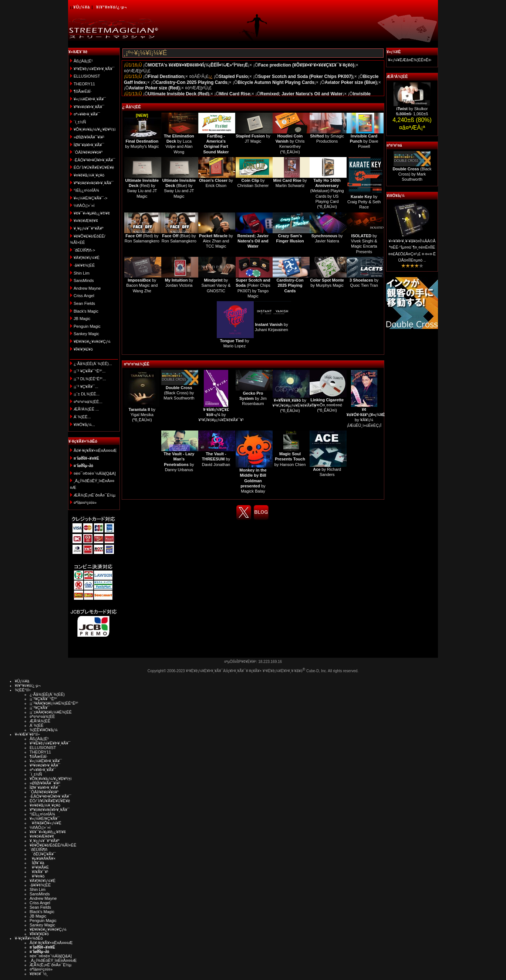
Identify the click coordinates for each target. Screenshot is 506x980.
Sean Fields (84, 303)
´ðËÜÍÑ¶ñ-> (84, 250)
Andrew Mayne (87, 288)
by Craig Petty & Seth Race (364, 202)
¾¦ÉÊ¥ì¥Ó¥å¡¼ (44, 730)
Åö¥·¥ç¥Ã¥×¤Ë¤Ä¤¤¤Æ (95, 450)
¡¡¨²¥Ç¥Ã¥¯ (40, 708)
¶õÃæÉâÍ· (83, 91)
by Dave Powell (364, 141)
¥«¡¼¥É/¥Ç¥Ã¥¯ (45, 819)
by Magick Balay (253, 481)
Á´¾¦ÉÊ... (82, 417)
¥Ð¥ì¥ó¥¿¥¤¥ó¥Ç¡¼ (92, 341)
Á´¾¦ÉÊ (37, 725)
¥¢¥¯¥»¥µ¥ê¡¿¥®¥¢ (92, 213)
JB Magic (82, 319)
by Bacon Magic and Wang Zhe (142, 285)
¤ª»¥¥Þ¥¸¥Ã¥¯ (87, 114)
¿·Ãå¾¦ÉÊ (131, 107)
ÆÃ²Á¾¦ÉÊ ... (86, 409)
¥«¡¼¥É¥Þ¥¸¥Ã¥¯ (90, 99)
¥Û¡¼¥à (82, 7)
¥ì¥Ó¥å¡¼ (396, 195)
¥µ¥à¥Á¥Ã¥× (43, 858)
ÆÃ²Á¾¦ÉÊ (397, 76)
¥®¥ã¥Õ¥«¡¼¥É (45, 823)
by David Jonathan (216, 459)
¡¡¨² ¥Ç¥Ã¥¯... (86, 387)
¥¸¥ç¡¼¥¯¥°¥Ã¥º (89, 228)
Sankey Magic (86, 334)
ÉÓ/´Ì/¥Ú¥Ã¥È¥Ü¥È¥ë (94, 167)
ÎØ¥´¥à (37, 863)
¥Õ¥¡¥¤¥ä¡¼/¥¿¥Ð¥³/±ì (95, 129)
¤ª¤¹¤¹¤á (394, 145)
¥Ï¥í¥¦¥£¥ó (83, 349)
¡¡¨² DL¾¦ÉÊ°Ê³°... (90, 379)
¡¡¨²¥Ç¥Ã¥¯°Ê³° (43, 699)
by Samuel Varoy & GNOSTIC (216, 285)
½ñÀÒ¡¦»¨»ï (84, 205)
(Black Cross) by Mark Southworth (179, 393)
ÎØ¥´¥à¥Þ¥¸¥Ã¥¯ (89, 145)
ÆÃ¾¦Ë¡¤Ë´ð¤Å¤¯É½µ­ (95, 495)
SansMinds (84, 280)
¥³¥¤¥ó (37, 876)
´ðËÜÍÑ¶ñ (38, 850)
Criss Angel (84, 296)
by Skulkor (412, 109)
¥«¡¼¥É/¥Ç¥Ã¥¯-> (90, 198)
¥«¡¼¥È (394, 52)
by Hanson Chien (290, 459)
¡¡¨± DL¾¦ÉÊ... (87, 394)
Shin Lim (82, 273)
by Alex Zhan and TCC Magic (216, 241)
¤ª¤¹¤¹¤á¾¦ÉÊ (137, 364)
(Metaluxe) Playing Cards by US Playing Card (327, 191)
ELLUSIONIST (87, 76)
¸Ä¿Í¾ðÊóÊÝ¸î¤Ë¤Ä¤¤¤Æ (53, 960)
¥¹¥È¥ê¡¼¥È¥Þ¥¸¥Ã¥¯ (94, 69)
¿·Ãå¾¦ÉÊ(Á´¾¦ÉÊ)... (93, 364)
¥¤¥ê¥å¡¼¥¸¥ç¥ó (89, 175)
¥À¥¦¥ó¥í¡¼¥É (87, 258)
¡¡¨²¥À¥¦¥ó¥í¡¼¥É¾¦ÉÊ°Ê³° (54, 703)
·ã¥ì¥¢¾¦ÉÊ (84, 265)
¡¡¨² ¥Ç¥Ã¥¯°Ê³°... (90, 371)
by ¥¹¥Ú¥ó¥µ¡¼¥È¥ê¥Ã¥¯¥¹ (221, 415)
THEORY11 (84, 84)
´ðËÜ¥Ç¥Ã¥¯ (43, 854)
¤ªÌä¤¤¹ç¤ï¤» (85, 503)
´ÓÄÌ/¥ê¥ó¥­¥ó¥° (88, 152)
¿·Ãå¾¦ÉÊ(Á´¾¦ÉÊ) (47, 694)
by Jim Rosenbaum (253, 399)
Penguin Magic (87, 326)
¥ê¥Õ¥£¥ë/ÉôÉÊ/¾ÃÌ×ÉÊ (53, 845)
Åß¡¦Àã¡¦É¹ (83, 61)
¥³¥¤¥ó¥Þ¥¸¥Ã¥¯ (89, 107)
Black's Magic (86, 311)
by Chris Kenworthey (290, 141)
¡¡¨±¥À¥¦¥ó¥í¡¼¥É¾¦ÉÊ (51, 712)
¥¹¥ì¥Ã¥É (39, 867)
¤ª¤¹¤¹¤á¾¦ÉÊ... (88, 402)
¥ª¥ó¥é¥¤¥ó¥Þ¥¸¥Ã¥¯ (94, 183)
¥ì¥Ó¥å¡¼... (84, 425)
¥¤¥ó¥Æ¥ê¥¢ (86, 221)
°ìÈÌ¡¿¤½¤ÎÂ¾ (86, 190)
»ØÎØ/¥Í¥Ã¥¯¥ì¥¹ (89, 137)
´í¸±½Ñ (80, 122)
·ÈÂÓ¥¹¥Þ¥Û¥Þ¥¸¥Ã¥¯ (94, 160)
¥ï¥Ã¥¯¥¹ (39, 872)
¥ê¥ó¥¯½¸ (39, 974)
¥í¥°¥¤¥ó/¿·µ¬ (112, 7)
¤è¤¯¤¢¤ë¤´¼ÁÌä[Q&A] (95, 473)
